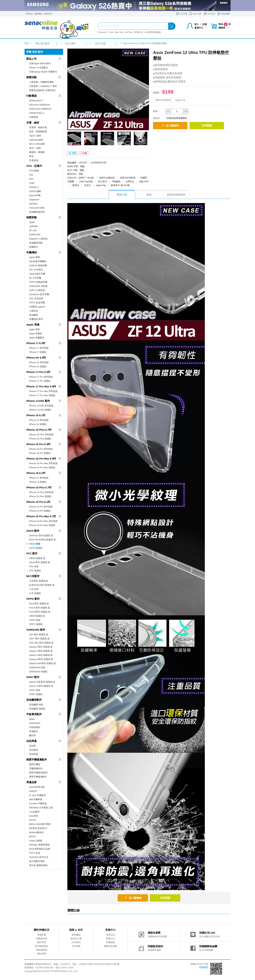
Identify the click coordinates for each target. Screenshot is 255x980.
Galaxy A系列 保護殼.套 (41, 655)
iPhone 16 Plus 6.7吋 (39, 430)
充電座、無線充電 (38, 127)
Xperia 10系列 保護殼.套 (41, 686)
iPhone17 (103, 32)
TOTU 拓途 (35, 853)
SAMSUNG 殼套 (37, 667)
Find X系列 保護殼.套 (40, 608)
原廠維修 (110, 942)
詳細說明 (203, 967)
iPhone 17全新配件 (39, 68)
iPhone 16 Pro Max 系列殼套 (43, 463)
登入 (197, 24)
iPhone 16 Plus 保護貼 (40, 439)
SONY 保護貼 (36, 694)
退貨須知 (110, 935)
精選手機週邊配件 (37, 760)
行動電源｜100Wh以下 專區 (43, 86)
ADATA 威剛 (35, 191)
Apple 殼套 (34, 329)
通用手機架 (35, 764)
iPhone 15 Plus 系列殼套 (41, 492)
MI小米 (32, 820)
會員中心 (201, 28)
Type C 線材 (35, 136)
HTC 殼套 (34, 566)
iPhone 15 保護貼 (38, 482)
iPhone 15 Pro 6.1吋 (38, 502)
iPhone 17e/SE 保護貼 (40, 410)
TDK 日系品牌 (36, 298)
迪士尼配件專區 (37, 861)
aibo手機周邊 (36, 799)
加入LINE (196, 14)
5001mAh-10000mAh (40, 105)
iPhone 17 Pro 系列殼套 (41, 377)
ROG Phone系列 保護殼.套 (42, 540)
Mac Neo (119, 32)
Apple (32, 222)
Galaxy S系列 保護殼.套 (41, 651)
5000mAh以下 (36, 101)
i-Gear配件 (34, 812)
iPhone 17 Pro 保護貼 (40, 381)
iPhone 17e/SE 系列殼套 (41, 406)
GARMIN (34, 226)
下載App (29, 14)
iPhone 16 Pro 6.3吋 (38, 444)
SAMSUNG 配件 (36, 630)
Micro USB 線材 (37, 144)
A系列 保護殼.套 (37, 616)
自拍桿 (32, 746)
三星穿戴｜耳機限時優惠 (41, 82)
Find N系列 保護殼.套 (40, 612)
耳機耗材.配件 (36, 319)
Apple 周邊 (33, 325)
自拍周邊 (31, 741)
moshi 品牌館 (36, 841)
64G (31, 179)
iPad (111, 32)
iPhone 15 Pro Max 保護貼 (42, 525)
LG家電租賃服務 (153, 32)
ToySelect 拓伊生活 (39, 857)
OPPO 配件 (33, 599)
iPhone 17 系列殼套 (39, 348)
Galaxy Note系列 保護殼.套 (43, 663)
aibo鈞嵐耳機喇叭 (38, 261)
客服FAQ (110, 939)
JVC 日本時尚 (36, 270)
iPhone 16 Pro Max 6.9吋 (41, 459)
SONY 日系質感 (37, 290)
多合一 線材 (35, 148)
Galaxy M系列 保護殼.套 (41, 659)
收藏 (84, 153)
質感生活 (139, 32)
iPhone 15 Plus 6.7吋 (39, 487)
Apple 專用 (34, 257)
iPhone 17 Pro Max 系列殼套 (43, 391)
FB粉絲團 (224, 14)
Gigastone (34, 200)
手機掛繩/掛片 (36, 768)
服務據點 (38, 14)
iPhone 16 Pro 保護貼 (40, 453)
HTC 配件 (32, 553)
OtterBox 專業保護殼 (39, 845)
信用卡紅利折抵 (163, 100)
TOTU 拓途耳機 (37, 303)
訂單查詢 (76, 942)
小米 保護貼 (35, 593)
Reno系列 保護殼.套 (39, 604)
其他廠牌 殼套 (36, 705)
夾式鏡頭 (34, 750)
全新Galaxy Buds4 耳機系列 (43, 72)
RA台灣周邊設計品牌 (40, 849)
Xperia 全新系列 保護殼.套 (42, 682)
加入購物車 (170, 125)
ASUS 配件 (70, 44)
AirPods (129, 32)
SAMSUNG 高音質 (38, 286)
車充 (31, 156)
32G (31, 175)
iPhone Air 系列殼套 (39, 362)
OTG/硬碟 (34, 171)
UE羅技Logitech (37, 307)
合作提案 (76, 946)
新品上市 (31, 59)
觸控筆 (32, 735)
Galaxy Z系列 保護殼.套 (41, 647)
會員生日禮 (76, 939)
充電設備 (34, 160)
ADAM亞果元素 (37, 787)
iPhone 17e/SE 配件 (38, 401)
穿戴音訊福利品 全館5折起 (42, 90)
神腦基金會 (42, 939)
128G (32, 183)
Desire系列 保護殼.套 (40, 562)
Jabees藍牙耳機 (37, 274)
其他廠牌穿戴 (36, 243)
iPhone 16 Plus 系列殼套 (41, 435)
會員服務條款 (42, 946)
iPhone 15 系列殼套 (39, 478)
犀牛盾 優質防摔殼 (38, 865)
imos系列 (34, 816)
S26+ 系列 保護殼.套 (39, 639)
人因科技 (34, 311)
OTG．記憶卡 (34, 166)
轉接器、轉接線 (37, 152)
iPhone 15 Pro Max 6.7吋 (41, 516)
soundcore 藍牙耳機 (39, 294)
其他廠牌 (34, 315)
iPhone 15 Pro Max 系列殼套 (43, 521)
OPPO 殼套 (35, 620)
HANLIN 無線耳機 (38, 265)
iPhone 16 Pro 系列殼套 (41, 449)
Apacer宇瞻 (35, 195)
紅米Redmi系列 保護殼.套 (42, 585)
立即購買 (207, 125)
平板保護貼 (35, 727)
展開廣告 (224, 3)
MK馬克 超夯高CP (38, 828)
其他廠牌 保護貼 (37, 709)
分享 (72, 153)
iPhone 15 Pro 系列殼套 (41, 507)
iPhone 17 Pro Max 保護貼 (42, 395)
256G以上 (34, 187)
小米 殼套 (34, 589)
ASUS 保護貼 (36, 548)
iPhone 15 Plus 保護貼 (40, 496)
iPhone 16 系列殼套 (39, 420)
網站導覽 (42, 954)
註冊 (205, 24)
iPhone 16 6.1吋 (36, 415)
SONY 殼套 (35, 690)
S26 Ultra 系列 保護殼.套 (41, 643)
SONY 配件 (33, 677)
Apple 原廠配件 (37, 338)
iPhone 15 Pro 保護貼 (40, 511)
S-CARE (182, 14)
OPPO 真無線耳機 (38, 282)
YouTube (210, 14)
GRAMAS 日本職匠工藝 (41, 808)
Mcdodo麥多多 (36, 832)
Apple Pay (180, 100)
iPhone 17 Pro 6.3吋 (38, 372)
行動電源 (31, 96)
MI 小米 (33, 230)
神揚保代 (48, 14)
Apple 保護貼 (36, 334)
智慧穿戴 (31, 217)
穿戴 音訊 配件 (42, 44)
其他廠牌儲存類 (37, 212)
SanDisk (33, 204)
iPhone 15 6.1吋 (36, 473)
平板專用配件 (34, 714)
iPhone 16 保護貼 (38, 424)
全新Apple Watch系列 (40, 63)
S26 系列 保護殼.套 (39, 634)
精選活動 (31, 77)
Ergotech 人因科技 (38, 239)
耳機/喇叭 (32, 252)
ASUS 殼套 (100, 44)
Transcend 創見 (37, 208)
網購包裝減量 (110, 946)
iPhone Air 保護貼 (38, 366)
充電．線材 (33, 123)
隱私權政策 (42, 950)
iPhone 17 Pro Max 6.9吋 (41, 386)
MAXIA (32, 836)
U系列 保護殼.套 (37, 558)
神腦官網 (42, 935)
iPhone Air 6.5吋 (36, 358)
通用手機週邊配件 (38, 777)
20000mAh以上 (37, 113)
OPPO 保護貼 (36, 624)
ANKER (33, 791)
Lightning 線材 (36, 140)
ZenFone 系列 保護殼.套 (41, 536)
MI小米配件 (33, 576)
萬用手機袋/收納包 (38, 773)
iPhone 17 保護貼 (38, 352)
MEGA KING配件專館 (40, 824)
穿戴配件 (34, 247)
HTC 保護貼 (35, 571)
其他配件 (34, 731)
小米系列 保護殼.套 (39, 581)
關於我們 (42, 942)
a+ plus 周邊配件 (37, 795)
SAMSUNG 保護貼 (38, 672)
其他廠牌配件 (34, 700)
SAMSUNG (35, 235)
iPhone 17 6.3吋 (36, 343)
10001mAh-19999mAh (40, 109)
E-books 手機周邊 (38, 803)
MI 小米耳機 (35, 278)
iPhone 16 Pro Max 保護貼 (42, 467)
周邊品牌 (31, 782)
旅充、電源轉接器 (38, 131)
